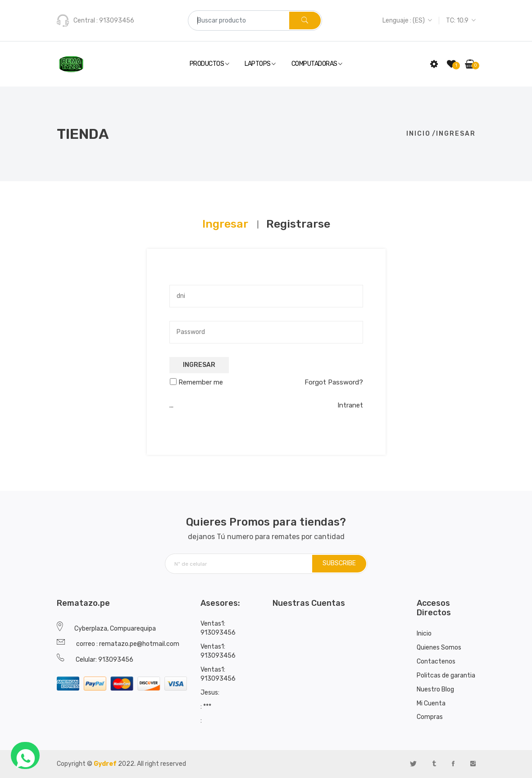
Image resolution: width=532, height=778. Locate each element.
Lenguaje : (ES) (407, 21)
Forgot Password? (334, 382)
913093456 (116, 21)
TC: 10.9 (461, 21)
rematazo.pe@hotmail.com (139, 644)
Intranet (350, 405)
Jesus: (210, 693)
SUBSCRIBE (339, 563)
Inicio (418, 134)
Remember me (201, 382)
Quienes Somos (439, 648)
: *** (206, 707)
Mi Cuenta (431, 703)
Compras (430, 717)
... (171, 405)
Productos (209, 64)
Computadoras (317, 64)
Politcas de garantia (446, 675)
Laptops (260, 64)
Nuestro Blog (435, 689)
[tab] (225, 224)
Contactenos (436, 661)
